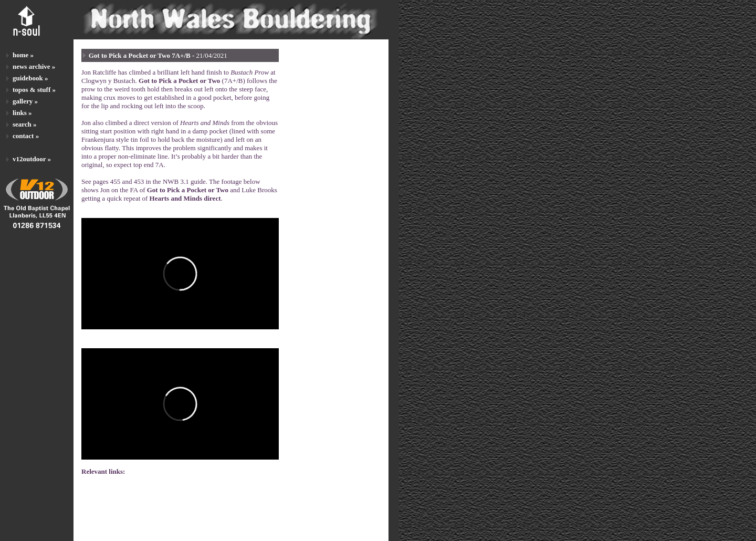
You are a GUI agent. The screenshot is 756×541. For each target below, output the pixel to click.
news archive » (34, 66)
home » (23, 55)
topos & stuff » (34, 90)
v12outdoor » (32, 159)
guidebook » (30, 78)
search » (25, 124)
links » (22, 113)
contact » (26, 136)
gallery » (25, 101)
